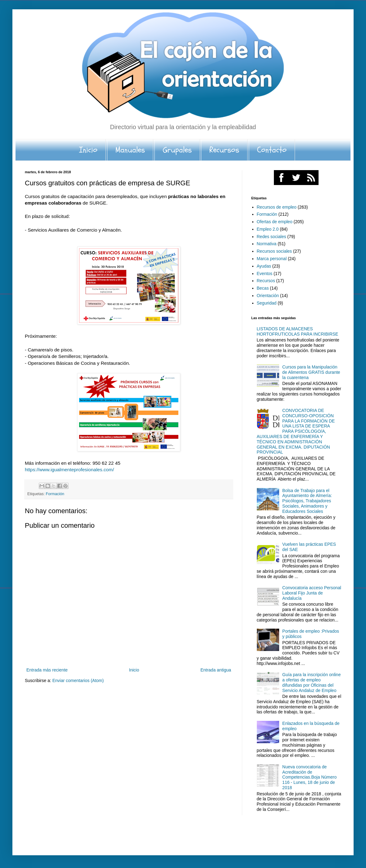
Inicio (88, 150)
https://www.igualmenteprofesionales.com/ (69, 470)
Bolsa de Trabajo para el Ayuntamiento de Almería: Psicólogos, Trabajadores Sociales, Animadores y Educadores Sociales (307, 501)
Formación (55, 494)
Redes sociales (272, 237)
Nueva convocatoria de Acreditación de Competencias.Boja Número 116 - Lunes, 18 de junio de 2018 (309, 777)
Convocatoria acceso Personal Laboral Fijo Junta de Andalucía (312, 593)
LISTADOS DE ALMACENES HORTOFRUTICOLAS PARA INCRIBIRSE (298, 331)
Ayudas (264, 266)
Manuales (130, 150)
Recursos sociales (274, 251)
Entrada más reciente (47, 670)
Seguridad (267, 303)
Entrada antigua (216, 670)
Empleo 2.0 (268, 229)
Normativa (267, 244)
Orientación (268, 296)
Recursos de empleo (277, 207)
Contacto (272, 150)
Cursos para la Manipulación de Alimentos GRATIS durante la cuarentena (311, 372)
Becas (263, 288)
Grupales (177, 150)
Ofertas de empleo (275, 222)
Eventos (265, 274)
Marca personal (272, 259)
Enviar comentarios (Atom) (78, 680)
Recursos (224, 150)
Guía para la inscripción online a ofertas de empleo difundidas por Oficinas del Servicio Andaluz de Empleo (311, 682)
